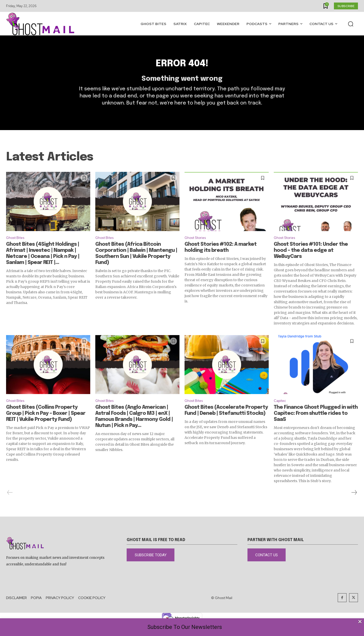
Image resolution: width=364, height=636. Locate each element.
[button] (351, 24)
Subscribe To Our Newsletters (185, 627)
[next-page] (354, 504)
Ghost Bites (17, 247)
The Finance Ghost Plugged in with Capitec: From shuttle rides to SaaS (316, 425)
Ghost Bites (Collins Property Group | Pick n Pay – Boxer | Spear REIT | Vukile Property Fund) (46, 425)
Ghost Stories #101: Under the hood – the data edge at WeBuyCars (311, 261)
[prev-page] (10, 504)
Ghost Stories (198, 247)
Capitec (281, 412)
